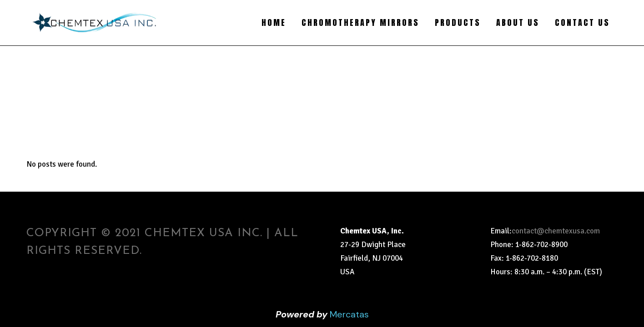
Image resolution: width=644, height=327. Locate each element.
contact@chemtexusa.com (556, 231)
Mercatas (349, 314)
